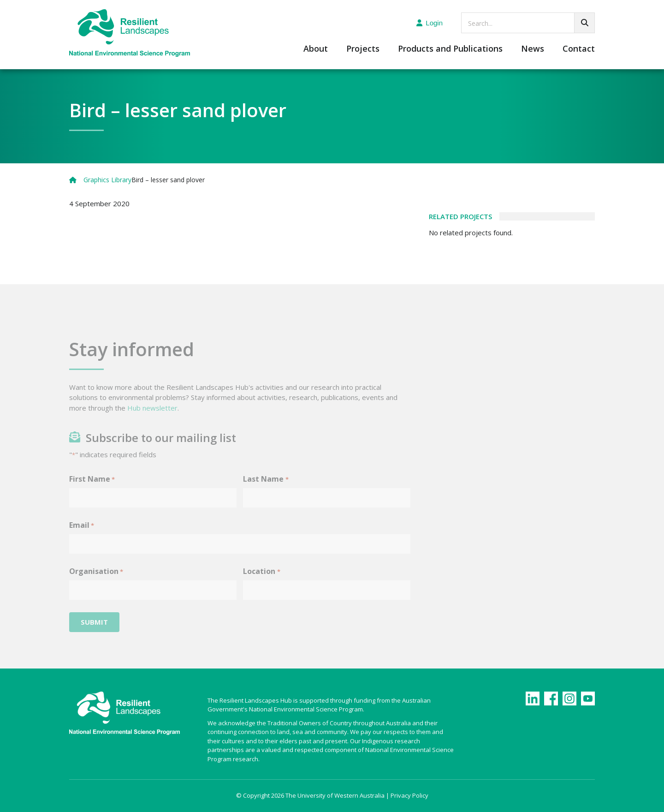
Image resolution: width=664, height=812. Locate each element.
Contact (579, 49)
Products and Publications (450, 49)
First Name (92, 489)
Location (261, 581)
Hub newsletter (152, 418)
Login (430, 23)
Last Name (266, 489)
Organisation (96, 581)
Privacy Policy (409, 795)
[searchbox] (528, 23)
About (316, 49)
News (533, 49)
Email (82, 535)
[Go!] (584, 23)
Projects (363, 49)
